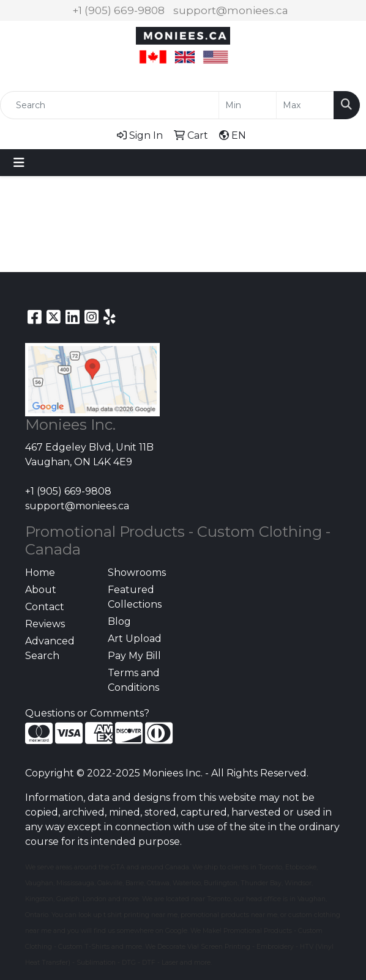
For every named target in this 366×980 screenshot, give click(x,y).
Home (40, 573)
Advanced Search (50, 648)
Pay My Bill (134, 656)
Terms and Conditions (134, 680)
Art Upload (135, 639)
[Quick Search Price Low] (248, 105)
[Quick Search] (110, 105)
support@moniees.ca (231, 10)
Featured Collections (135, 597)
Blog (119, 621)
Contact (45, 607)
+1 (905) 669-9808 (118, 10)
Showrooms (137, 573)
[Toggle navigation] (19, 163)
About (41, 590)
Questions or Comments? (87, 713)
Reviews (45, 624)
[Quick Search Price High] (305, 105)
